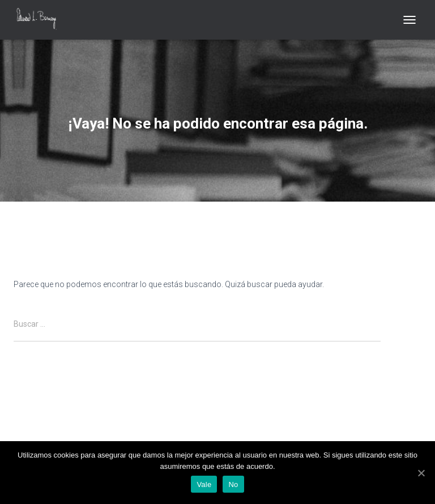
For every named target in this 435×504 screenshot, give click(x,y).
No (233, 484)
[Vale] (421, 473)
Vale (204, 484)
